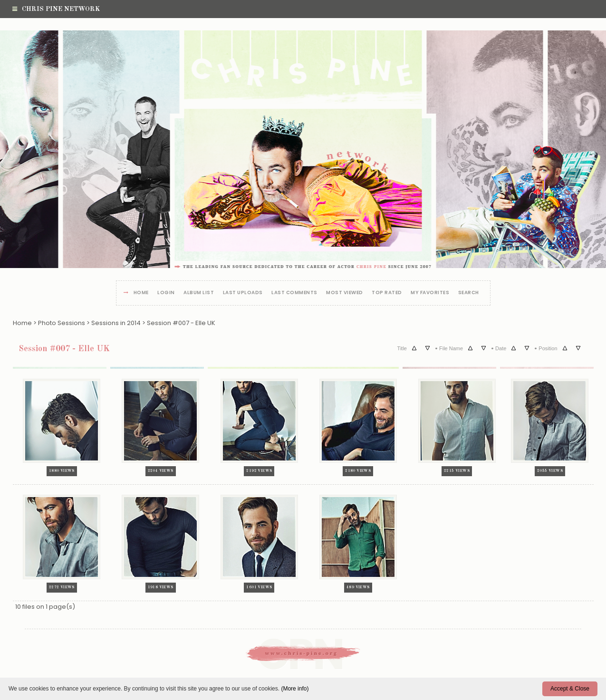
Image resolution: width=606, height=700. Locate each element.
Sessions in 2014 (116, 323)
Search (469, 293)
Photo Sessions (62, 323)
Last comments (294, 293)
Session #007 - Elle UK (181, 323)
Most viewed (345, 293)
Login (166, 293)
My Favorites (430, 293)
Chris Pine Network (56, 9)
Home (141, 293)
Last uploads (243, 293)
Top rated (387, 293)
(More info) (295, 689)
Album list (199, 293)
